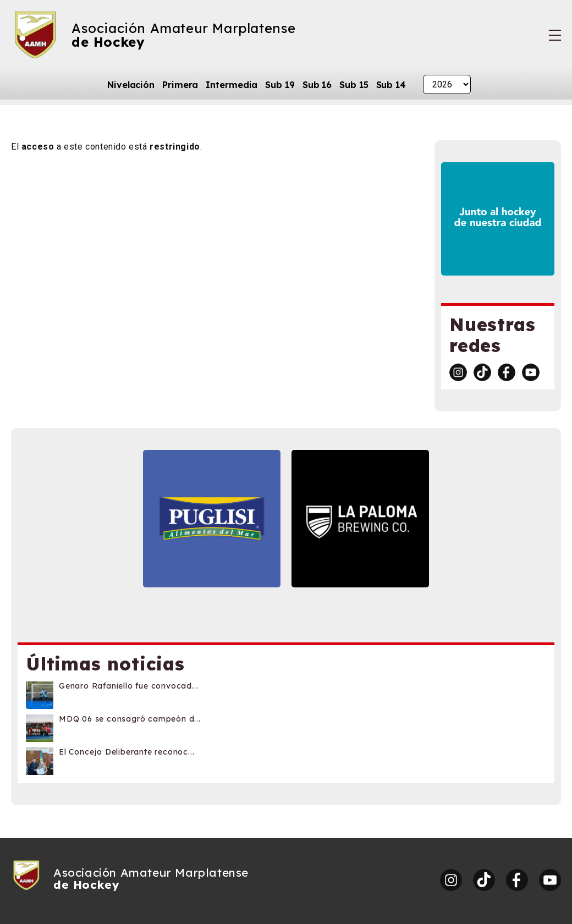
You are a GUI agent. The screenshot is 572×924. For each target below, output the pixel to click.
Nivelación (131, 85)
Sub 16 (317, 85)
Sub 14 (391, 85)
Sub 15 (354, 85)
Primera (180, 85)
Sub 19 (280, 85)
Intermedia (232, 85)
